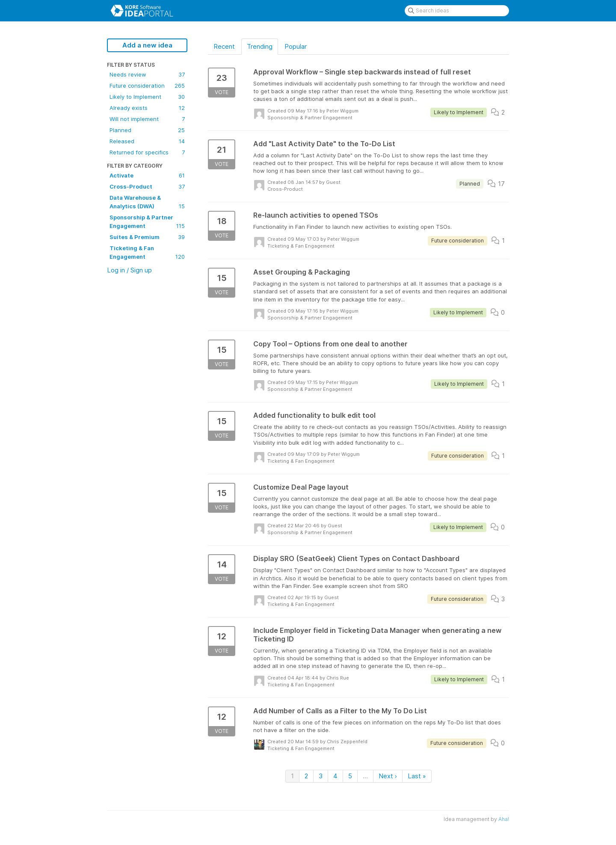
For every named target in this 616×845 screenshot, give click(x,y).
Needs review (147, 74)
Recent (224, 46)
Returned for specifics (147, 152)
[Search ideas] (457, 11)
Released (147, 141)
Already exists (147, 108)
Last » (417, 776)
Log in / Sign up (129, 270)
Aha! (504, 819)
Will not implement (147, 119)
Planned (147, 130)
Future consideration (147, 86)
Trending (260, 46)
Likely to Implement (147, 97)
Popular (296, 46)
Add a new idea (147, 45)
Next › (388, 776)
